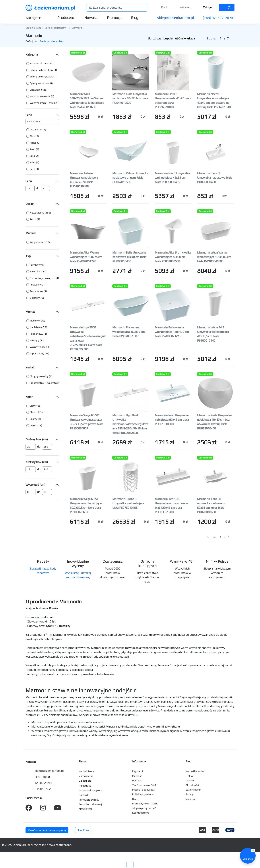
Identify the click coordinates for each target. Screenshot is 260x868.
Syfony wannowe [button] (39, 83)
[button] (40, 64)
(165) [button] (38, 406)
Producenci (66, 17)
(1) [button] (53, 63)
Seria (29, 115)
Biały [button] (32, 406)
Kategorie (37, 18)
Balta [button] (33, 162)
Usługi (83, 761)
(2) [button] (37, 156)
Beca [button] (32, 169)
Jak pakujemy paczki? (144, 808)
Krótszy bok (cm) (37, 462)
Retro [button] (33, 219)
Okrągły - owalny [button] (39, 376)
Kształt (30, 367)
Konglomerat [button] (37, 242)
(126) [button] (44, 90)
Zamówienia (86, 776)
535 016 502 (43, 789)
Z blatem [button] (35, 298)
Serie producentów (56, 28)
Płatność (137, 776)
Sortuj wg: (174, 38)
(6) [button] (44, 265)
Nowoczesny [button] (37, 213)
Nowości (91, 17)
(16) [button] (44, 130)
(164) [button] (48, 242)
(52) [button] (45, 327)
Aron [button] (32, 149)
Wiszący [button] (34, 340)
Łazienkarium (33, 28)
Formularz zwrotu (89, 800)
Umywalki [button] (35, 90)
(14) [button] (42, 340)
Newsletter (86, 809)
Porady (189, 794)
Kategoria (32, 55)
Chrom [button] (34, 412)
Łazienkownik (193, 790)
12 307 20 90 (43, 783)
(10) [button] (40, 419)
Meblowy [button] (35, 321)
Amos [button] (33, 143)
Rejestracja (85, 786)
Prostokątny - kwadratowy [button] (45, 383)
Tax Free (83, 830)
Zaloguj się (207, 7)
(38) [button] (47, 353)
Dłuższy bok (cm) (37, 439)
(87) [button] (51, 376)
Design (30, 204)
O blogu (190, 776)
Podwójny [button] (35, 285)
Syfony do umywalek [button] (41, 77)
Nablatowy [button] (36, 327)
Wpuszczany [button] (37, 353)
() (227, 7)
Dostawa (137, 781)
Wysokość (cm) (35, 485)
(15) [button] (40, 412)
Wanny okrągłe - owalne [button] (43, 103)
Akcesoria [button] (35, 130)
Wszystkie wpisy (195, 771)
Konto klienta (87, 771)
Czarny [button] (33, 419)
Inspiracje (191, 799)
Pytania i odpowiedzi (144, 790)
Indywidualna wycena (91, 790)
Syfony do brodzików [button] (41, 70)
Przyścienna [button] (36, 291)
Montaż (30, 312)
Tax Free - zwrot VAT (144, 785)
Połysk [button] (33, 425)
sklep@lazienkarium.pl (175, 18)
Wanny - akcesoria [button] (40, 96)
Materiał (31, 233)
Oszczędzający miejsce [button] (42, 278)
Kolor (29, 397)
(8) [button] (51, 83)
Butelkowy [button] (36, 265)
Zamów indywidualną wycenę (47, 830)
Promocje (115, 17)
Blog (135, 17)
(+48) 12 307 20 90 (219, 18)
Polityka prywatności (144, 794)
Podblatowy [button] (36, 334)
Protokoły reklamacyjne (145, 804)
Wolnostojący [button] (37, 347)
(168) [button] (48, 213)
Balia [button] (32, 156)
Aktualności (192, 785)
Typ (28, 256)
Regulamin (138, 771)
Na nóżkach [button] (36, 271)
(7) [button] (55, 77)
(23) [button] (43, 321)
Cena (29, 181)
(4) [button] (53, 96)
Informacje (139, 761)
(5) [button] (45, 291)
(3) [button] (37, 136)
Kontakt (163, 7)
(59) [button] (40, 425)
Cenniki (190, 781)
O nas (135, 799)
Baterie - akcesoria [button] (40, 63)
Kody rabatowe (141, 813)
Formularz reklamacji (91, 804)
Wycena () (184, 7)
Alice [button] (32, 136)
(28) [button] (48, 347)
